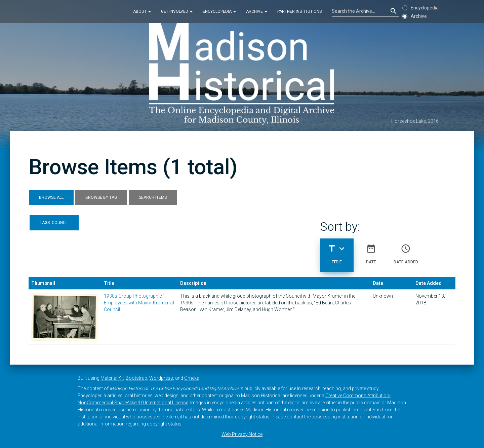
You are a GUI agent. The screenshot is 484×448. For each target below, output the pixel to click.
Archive (257, 11)
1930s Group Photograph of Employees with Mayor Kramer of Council (139, 303)
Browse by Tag (101, 197)
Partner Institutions (299, 11)
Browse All (51, 197)
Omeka (192, 378)
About (142, 11)
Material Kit (112, 378)
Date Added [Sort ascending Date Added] (406, 251)
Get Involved (177, 11)
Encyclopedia (219, 11)
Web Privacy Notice (242, 434)
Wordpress (161, 378)
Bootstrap (136, 378)
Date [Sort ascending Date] (371, 251)
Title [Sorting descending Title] (337, 251)
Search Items (153, 197)
